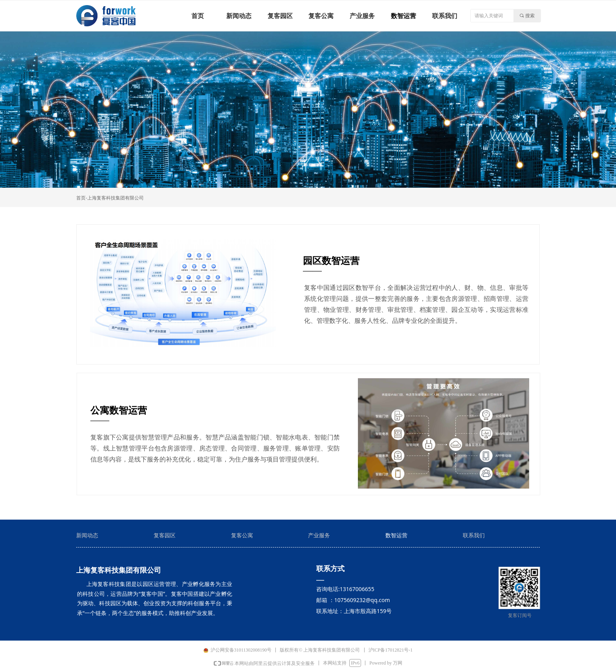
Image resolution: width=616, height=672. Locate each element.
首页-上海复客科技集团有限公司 (110, 198)
